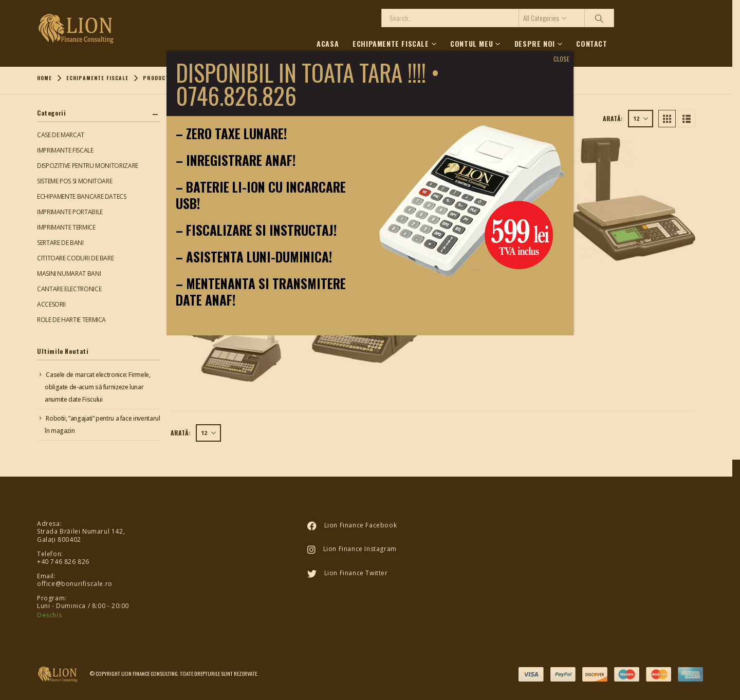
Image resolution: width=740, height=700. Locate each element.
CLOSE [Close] (561, 59)
